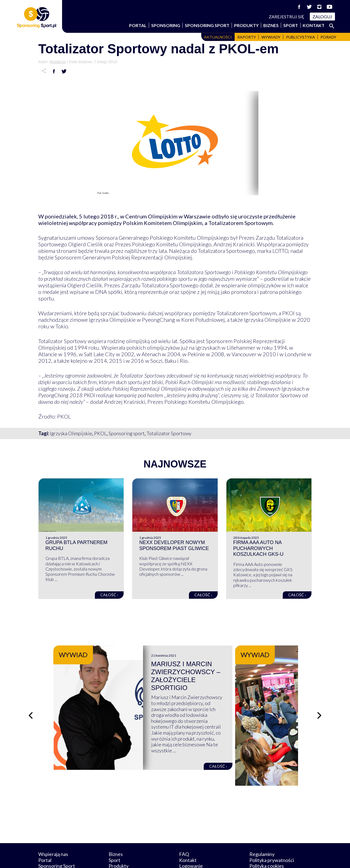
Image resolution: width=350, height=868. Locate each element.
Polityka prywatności (272, 834)
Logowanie (191, 840)
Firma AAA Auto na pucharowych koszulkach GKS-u (258, 548)
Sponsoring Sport (207, 25)
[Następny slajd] (320, 703)
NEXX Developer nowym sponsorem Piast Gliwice (174, 545)
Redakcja (57, 62)
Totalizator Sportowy (169, 433)
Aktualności (218, 37)
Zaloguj (322, 17)
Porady (328, 37)
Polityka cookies (267, 840)
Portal (138, 25)
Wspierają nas (53, 828)
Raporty (247, 37)
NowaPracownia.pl (179, 857)
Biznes (271, 25)
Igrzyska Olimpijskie (71, 433)
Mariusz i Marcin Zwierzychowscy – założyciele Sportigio (224, 672)
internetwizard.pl (226, 857)
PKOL (100, 433)
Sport (291, 25)
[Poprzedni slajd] (30, 703)
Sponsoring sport (127, 433)
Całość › (109, 595)
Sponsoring (166, 25)
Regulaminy (262, 828)
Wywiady (271, 37)
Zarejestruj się (287, 17)
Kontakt (314, 25)
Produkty (246, 25)
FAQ (184, 828)
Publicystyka (301, 37)
